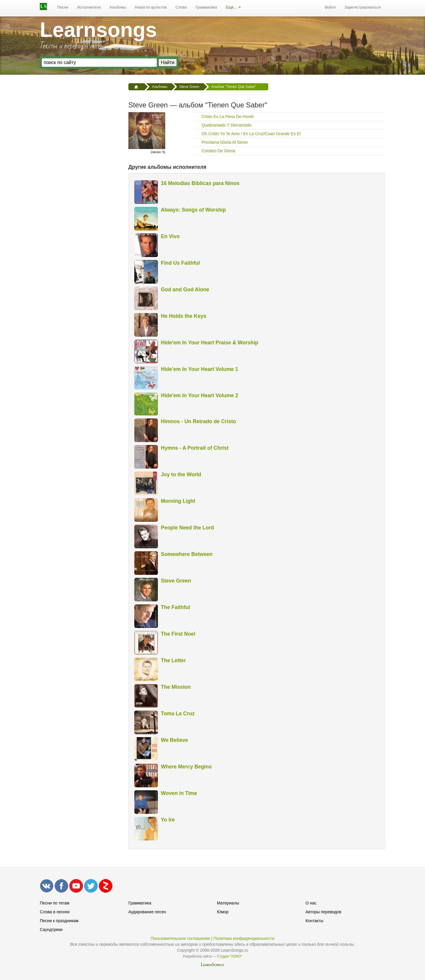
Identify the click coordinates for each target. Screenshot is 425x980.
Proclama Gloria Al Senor (225, 142)
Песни (63, 7)
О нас (311, 903)
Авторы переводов (323, 912)
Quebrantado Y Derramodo (226, 125)
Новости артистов (151, 7)
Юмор (223, 912)
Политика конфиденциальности (244, 938)
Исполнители (89, 7)
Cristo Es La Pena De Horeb (228, 117)
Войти (330, 7)
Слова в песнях (55, 912)
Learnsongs (98, 30)
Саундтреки (51, 930)
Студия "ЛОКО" (230, 956)
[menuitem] (63, 7)
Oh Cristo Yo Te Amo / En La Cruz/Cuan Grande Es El (251, 134)
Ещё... (233, 7)
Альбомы (118, 7)
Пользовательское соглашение (180, 938)
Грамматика (206, 7)
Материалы (228, 903)
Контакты (314, 921)
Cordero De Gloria (218, 151)
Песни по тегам (55, 903)
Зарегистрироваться (363, 7)
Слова (181, 7)
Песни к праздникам (59, 921)
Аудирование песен (147, 912)
